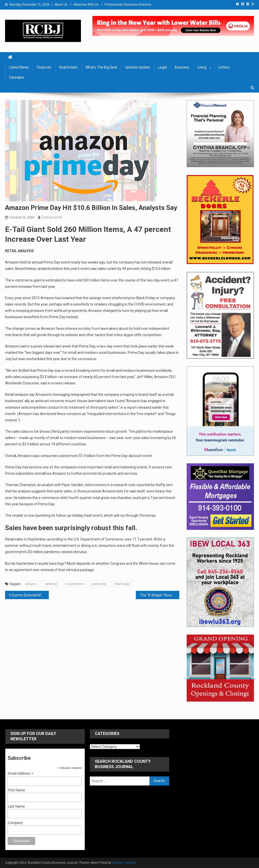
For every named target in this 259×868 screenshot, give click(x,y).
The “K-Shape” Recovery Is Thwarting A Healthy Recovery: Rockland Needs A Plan (160, 595)
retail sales (122, 584)
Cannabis (17, 77)
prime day (99, 584)
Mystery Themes (124, 863)
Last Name (16, 806)
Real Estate (68, 67)
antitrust (51, 584)
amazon (31, 584)
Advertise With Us (86, 5)
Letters (224, 67)
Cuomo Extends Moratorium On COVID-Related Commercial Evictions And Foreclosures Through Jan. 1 (30, 595)
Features (44, 67)
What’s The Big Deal (101, 67)
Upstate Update (137, 67)
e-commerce (74, 584)
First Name (16, 790)
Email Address (20, 774)
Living (202, 67)
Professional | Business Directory (128, 5)
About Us (61, 5)
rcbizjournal (52, 217)
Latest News (19, 67)
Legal (162, 67)
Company (15, 823)
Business (182, 67)
